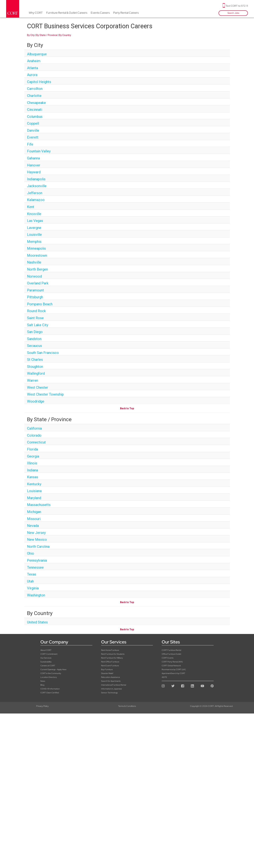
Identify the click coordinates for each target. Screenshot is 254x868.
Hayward (34, 172)
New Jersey (36, 533)
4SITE (164, 677)
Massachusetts (39, 505)
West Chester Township (45, 394)
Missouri (34, 519)
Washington (36, 595)
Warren (33, 380)
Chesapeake (36, 103)
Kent (31, 207)
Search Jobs (233, 13)
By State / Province (47, 35)
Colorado (34, 435)
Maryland (34, 498)
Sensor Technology (109, 693)
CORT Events (168, 658)
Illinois (32, 463)
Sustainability (46, 662)
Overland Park (38, 283)
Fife (30, 144)
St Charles (35, 360)
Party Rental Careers (126, 13)
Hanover (34, 165)
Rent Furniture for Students (113, 654)
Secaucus (34, 346)
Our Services (46, 658)
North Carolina (38, 547)
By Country (65, 35)
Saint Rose (35, 318)
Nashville (34, 262)
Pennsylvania (37, 560)
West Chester (38, 387)
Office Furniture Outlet (171, 654)
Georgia (33, 456)
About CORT (46, 650)
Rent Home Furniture (110, 650)
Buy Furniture (107, 669)
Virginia (33, 588)
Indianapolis (36, 179)
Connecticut (36, 442)
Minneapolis (36, 248)
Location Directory (49, 677)
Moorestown (37, 255)
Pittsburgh (35, 297)
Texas (32, 574)
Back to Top (127, 408)
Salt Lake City (38, 325)
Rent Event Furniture (110, 666)
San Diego (35, 332)
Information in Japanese (111, 689)
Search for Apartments (111, 681)
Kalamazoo (36, 200)
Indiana (32, 470)
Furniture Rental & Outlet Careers (67, 13)
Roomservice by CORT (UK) (174, 669)
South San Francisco (43, 353)
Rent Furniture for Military (112, 658)
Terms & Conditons (127, 706)
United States (37, 622)
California (34, 428)
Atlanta (32, 68)
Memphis (34, 242)
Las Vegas (35, 221)
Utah (30, 581)
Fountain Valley (39, 151)
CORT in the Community (51, 673)
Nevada (33, 526)
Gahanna (33, 158)
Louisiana (34, 491)
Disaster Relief (107, 673)
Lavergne (34, 228)
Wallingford (36, 373)
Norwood (34, 276)
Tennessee (35, 567)
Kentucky (34, 484)
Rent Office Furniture (110, 662)
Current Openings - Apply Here (53, 669)
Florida (32, 449)
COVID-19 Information (50, 689)
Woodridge (36, 401)
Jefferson (35, 193)
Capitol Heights (39, 82)
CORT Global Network (171, 666)
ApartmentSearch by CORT (173, 673)
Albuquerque (37, 54)
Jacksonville (37, 186)
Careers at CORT (48, 666)
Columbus (35, 117)
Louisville (34, 235)
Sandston (34, 339)
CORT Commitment (49, 654)
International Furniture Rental (114, 685)
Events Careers (100, 13)
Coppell (33, 123)
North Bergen (37, 269)
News (43, 681)
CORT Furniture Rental (171, 650)
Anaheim (34, 61)
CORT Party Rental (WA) (172, 662)
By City (31, 35)
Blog (42, 685)
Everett (33, 137)
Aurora (32, 75)
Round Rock (36, 311)
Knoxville (34, 214)
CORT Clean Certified (50, 693)
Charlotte (34, 96)
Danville (33, 130)
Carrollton (35, 89)
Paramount (35, 290)
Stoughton (35, 367)
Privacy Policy (42, 706)
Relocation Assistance (110, 677)
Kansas (33, 477)
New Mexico (37, 540)
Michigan (34, 512)
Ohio (31, 553)
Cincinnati (35, 110)
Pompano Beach (40, 304)
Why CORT (36, 13)
